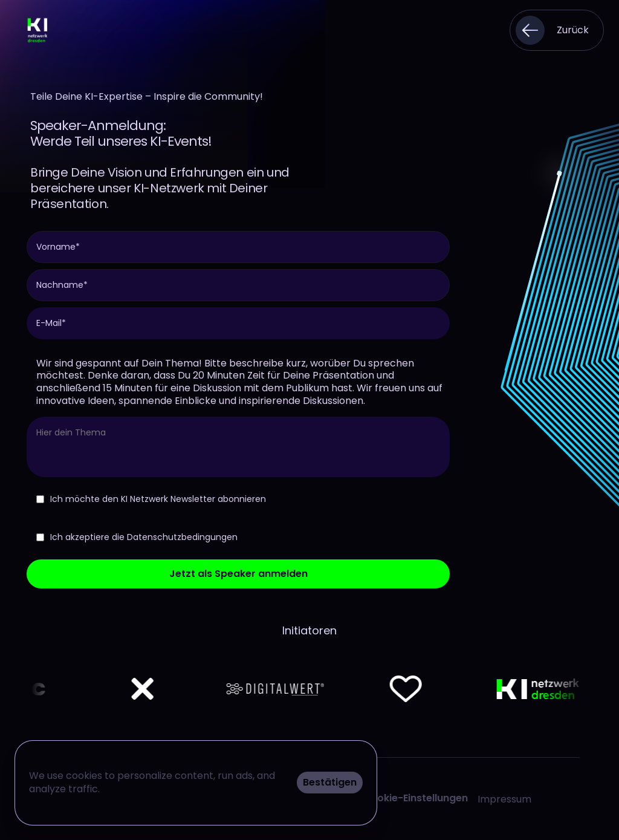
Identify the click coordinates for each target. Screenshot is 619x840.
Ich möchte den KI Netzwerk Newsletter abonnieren (151, 499)
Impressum (504, 799)
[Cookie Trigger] (415, 798)
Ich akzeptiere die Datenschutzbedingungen (137, 537)
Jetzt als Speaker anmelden (238, 574)
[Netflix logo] (60, 689)
